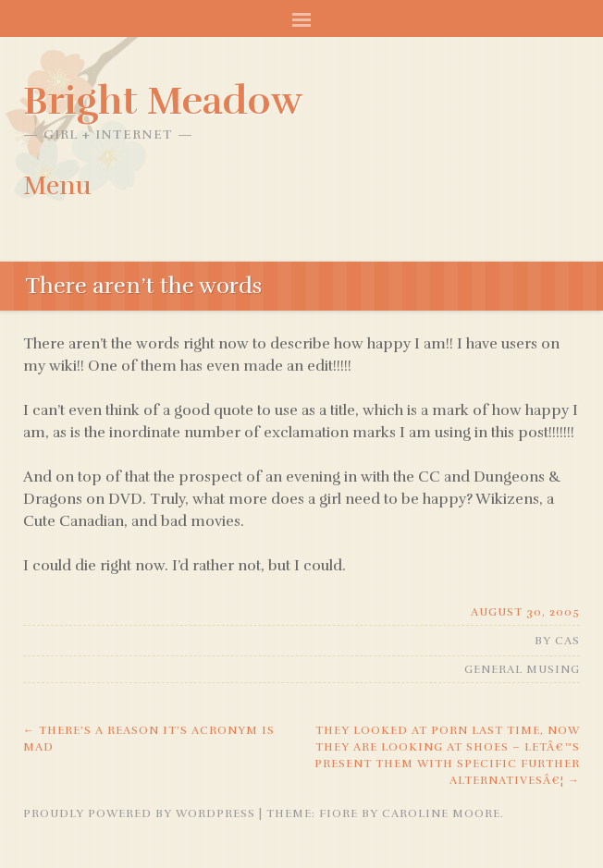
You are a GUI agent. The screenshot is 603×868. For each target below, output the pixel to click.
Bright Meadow (163, 101)
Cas (567, 641)
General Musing (522, 669)
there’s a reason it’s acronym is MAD (149, 739)
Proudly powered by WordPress (139, 813)
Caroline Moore (441, 813)
